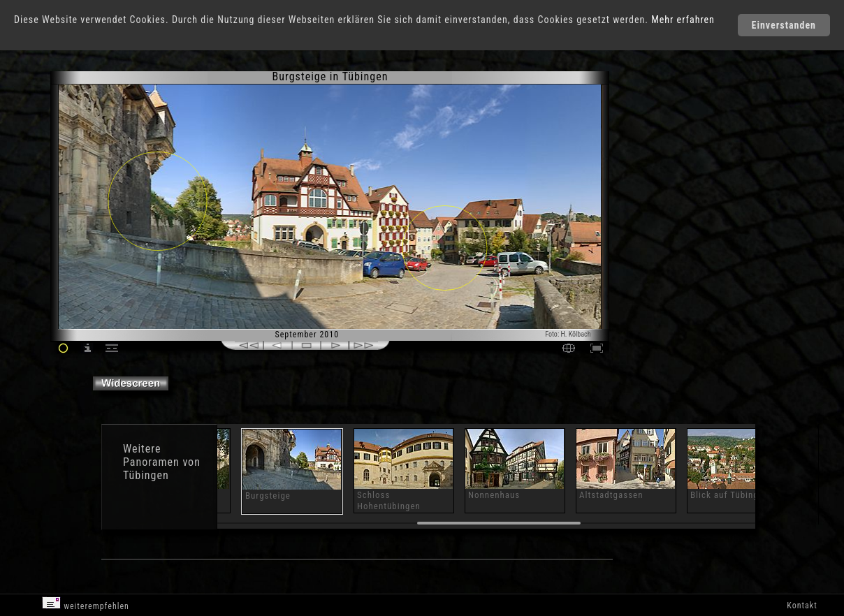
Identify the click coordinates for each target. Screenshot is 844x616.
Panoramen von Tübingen (162, 469)
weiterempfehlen (86, 604)
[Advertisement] (669, 189)
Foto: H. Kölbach (568, 334)
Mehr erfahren (683, 20)
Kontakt (802, 606)
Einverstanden (784, 25)
